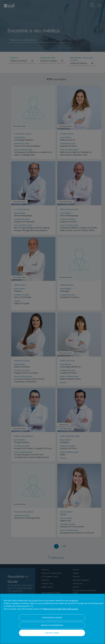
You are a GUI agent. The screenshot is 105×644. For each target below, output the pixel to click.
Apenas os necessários (52, 625)
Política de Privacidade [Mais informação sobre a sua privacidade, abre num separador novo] (52, 609)
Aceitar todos (52, 633)
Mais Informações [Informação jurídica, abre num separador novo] (70, 609)
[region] (52, 619)
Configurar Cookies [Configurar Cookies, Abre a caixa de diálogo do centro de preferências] (52, 618)
